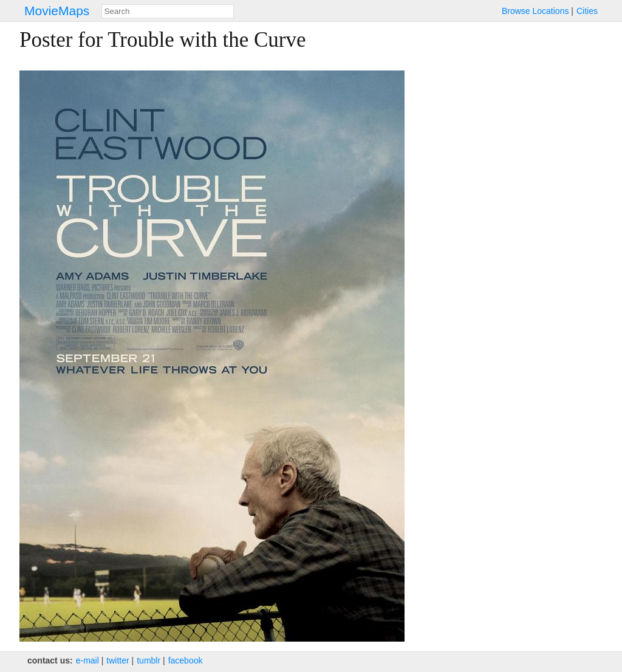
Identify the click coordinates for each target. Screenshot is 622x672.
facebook (186, 660)
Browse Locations (535, 11)
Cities (587, 11)
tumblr (149, 660)
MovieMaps (57, 11)
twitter (118, 660)
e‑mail (87, 660)
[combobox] (168, 11)
